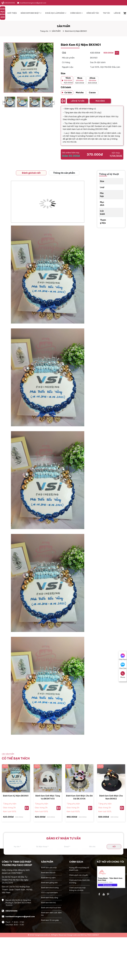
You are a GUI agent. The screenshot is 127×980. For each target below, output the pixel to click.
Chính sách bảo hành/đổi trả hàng (79, 881)
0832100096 (10, 3)
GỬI (114, 847)
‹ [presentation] (4, 102)
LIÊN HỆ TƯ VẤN (78, 101)
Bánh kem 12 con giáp (50, 920)
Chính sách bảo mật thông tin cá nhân (77, 889)
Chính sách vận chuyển (79, 875)
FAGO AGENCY (93, 935)
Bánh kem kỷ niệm (48, 878)
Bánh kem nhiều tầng (50, 898)
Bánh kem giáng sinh (49, 883)
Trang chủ (44, 31)
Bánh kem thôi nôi (48, 873)
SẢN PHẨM (56, 31)
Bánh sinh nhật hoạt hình (51, 908)
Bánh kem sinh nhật (49, 868)
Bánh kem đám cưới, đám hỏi (51, 914)
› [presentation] (53, 102)
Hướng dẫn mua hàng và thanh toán (79, 869)
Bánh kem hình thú (48, 903)
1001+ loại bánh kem (49, 893)
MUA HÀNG (100, 101)
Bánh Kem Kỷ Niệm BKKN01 (76, 31)
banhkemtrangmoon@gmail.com (33, 3)
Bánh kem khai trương (50, 888)
